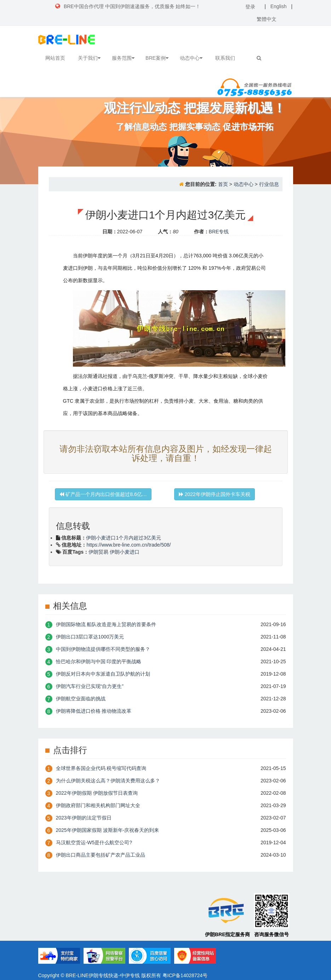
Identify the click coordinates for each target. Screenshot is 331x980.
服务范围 (123, 58)
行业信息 (269, 184)
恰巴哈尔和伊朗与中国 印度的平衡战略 (99, 661)
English (279, 6)
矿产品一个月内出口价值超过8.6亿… (103, 494)
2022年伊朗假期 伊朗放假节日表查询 (97, 793)
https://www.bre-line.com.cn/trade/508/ (129, 545)
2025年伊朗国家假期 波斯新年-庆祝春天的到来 (108, 830)
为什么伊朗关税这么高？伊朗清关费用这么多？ (108, 781)
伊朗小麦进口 (125, 552)
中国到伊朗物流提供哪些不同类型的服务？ (103, 649)
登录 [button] (250, 7)
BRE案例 (157, 58)
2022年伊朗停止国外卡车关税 (215, 494)
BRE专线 (219, 232)
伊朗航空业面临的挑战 (81, 699)
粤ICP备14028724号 (185, 975)
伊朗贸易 (98, 552)
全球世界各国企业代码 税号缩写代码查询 (101, 768)
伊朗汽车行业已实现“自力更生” (90, 686)
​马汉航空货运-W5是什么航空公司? (94, 842)
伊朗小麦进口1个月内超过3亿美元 (124, 538)
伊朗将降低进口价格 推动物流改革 (94, 711)
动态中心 (191, 58)
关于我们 (89, 58)
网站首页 (55, 58)
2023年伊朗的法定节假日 (84, 818)
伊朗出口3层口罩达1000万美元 (90, 637)
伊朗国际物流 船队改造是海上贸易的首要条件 (106, 624)
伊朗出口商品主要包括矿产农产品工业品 (101, 855)
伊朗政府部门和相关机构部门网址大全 (98, 805)
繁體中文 (267, 19)
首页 (223, 184)
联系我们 (225, 58)
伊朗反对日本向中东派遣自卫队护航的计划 (103, 674)
